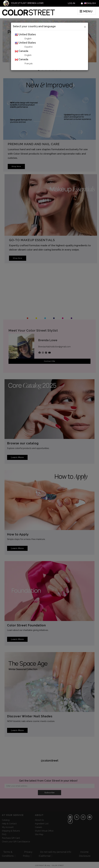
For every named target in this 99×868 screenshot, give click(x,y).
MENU (86, 11)
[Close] (85, 26)
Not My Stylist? (15, 5)
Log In (71, 3)
